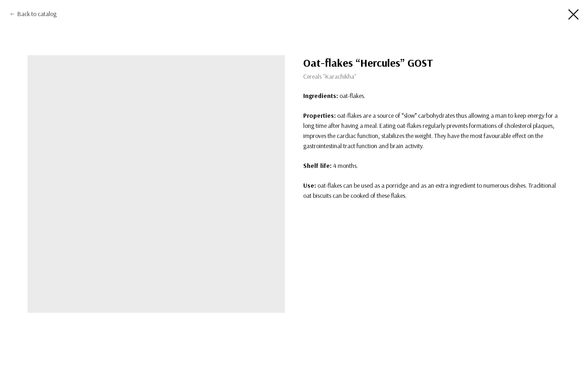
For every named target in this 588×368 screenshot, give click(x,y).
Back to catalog (37, 14)
